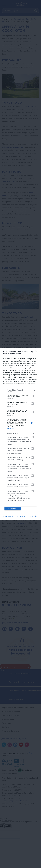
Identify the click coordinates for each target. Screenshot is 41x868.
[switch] (33, 396)
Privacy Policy (33, 516)
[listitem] (20, 391)
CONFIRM (13, 509)
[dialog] (20, 434)
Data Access (20, 516)
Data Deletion (8, 516)
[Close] (37, 352)
